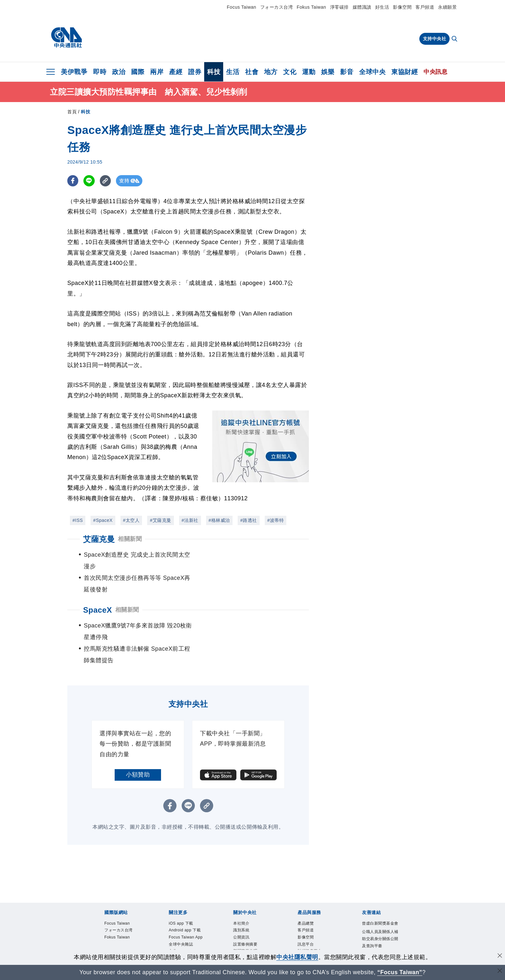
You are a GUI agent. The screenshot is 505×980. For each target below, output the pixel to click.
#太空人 (131, 520)
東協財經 (405, 72)
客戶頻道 (425, 7)
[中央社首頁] (67, 38)
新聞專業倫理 (245, 905)
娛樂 (328, 72)
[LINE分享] (89, 181)
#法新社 (190, 520)
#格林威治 (219, 520)
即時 (100, 72)
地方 (271, 72)
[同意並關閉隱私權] (500, 956)
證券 (195, 72)
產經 (176, 72)
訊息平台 (306, 898)
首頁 (72, 112)
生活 (233, 72)
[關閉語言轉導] (500, 971)
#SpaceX (103, 520)
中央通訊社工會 (376, 906)
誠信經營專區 (245, 912)
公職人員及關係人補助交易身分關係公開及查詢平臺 (380, 892)
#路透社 (249, 520)
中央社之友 (308, 919)
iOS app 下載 (181, 877)
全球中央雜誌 (181, 898)
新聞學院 (177, 919)
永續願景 (447, 7)
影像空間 (402, 7)
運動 (309, 72)
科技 (214, 72)
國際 (138, 72)
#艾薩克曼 (160, 520)
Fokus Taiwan (311, 7)
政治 (119, 72)
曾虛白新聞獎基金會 (380, 877)
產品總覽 (306, 877)
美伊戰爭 (74, 72)
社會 (252, 72)
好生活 (382, 7)
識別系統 (241, 884)
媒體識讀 (362, 7)
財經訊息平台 (310, 905)
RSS (302, 926)
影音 (347, 72)
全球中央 (372, 72)
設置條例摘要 (245, 898)
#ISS (78, 520)
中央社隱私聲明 (297, 957)
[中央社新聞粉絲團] (252, 947)
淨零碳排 (339, 7)
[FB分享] (73, 181)
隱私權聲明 (243, 919)
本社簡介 (241, 877)
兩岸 (157, 72)
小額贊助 (138, 728)
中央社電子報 (181, 926)
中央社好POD (181, 933)
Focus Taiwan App (186, 891)
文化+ (174, 905)
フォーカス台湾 (277, 7)
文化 (290, 72)
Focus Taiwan (241, 7)
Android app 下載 (185, 884)
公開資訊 (241, 891)
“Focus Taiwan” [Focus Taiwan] (400, 972)
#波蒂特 (276, 520)
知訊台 (304, 912)
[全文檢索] (455, 39)
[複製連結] (106, 181)
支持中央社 (435, 39)
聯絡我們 (241, 926)
